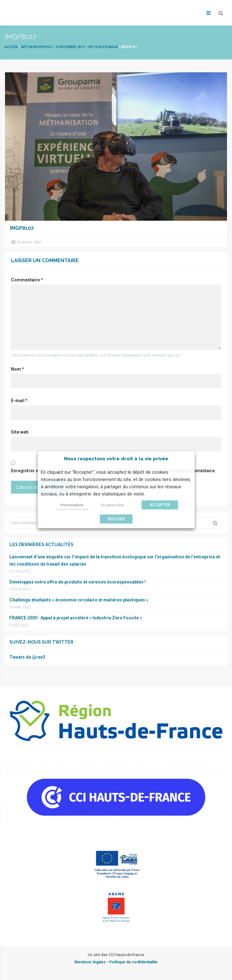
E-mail (19, 401)
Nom (18, 369)
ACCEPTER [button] (160, 505)
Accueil (11, 47)
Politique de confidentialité (133, 962)
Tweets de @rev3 (27, 657)
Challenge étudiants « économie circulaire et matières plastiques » (79, 600)
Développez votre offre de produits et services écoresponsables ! (78, 582)
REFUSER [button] (116, 519)
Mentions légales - (92, 962)
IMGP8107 (22, 228)
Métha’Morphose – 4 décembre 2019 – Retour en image (70, 47)
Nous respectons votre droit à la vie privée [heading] (116, 459)
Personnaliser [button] (72, 505)
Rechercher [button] (218, 523)
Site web (20, 432)
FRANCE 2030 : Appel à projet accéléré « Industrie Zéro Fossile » (76, 618)
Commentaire (27, 280)
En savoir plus (113, 505)
